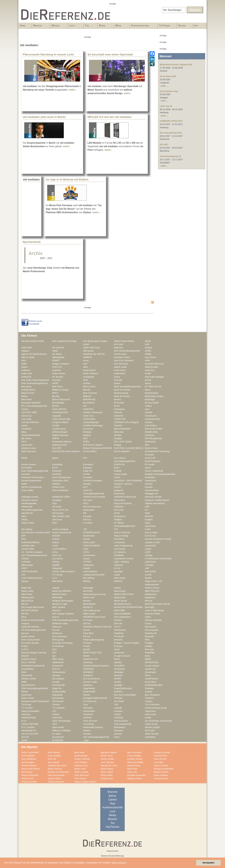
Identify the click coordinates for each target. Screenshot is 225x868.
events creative (29, 464)
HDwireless (119, 500)
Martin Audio (27, 591)
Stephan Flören (135, 778)
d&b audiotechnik (122, 429)
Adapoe (149, 348)
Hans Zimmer (160, 759)
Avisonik (118, 380)
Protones (118, 646)
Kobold (56, 539)
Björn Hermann (134, 752)
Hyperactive (89, 510)
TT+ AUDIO (27, 708)
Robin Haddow (161, 775)
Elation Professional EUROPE (97, 448)
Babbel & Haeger (60, 390)
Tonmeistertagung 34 (170, 156)
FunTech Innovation (92, 481)
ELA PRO (57, 448)
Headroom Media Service (157, 500)
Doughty (118, 438)
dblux (24, 432)
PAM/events (120, 630)
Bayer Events (28, 393)
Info (199, 26)
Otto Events (151, 627)
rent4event (119, 653)
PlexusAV (149, 636)
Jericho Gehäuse (60, 529)
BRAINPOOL (89, 399)
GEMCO (56, 484)
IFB (85, 513)
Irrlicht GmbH (28, 523)
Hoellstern (119, 507)
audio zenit (27, 373)
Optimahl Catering (30, 627)
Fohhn (117, 477)
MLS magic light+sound (33, 607)
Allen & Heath (28, 357)
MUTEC (25, 614)
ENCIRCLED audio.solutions (66, 451)
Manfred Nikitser (29, 766)
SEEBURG (88, 669)
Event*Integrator (153, 461)
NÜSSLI (118, 620)
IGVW (117, 513)
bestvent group (121, 393)
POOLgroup (58, 640)
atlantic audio (120, 367)
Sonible (118, 682)
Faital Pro (88, 471)
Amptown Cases (122, 357)
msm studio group (92, 610)
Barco (148, 390)
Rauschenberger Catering (34, 653)
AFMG (148, 351)
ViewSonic (88, 714)
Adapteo (25, 351)
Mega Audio (120, 597)
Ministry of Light (60, 604)
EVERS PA (119, 464)
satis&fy (118, 662)
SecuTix (56, 669)
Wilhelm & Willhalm (61, 731)
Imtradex (87, 516)
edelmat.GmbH (59, 445)
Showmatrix (151, 672)
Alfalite (148, 354)
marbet (117, 588)
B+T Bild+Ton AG (153, 387)
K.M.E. (148, 529)
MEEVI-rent (89, 597)
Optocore (57, 627)
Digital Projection (60, 435)
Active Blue (27, 348)
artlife (24, 364)
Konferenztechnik (143, 26)
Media (121, 26)
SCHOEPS (119, 666)
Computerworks (152, 419)
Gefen (24, 484)
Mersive (87, 601)
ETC (85, 458)
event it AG (150, 458)
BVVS (117, 406)
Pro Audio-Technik (30, 643)
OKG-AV (118, 624)
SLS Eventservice (92, 679)
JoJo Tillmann (107, 762)
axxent (117, 383)
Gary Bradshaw (29, 759)
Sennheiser (119, 669)
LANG (55, 546)
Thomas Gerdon (29, 782)
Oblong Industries (153, 620)
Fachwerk (57, 471)
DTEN (86, 442)
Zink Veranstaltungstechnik (96, 737)
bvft (85, 406)
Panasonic (57, 633)
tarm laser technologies (125, 695)
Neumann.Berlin (153, 614)
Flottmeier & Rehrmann (32, 477)
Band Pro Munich (122, 390)
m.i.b (55, 578)
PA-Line (56, 630)
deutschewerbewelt (31, 435)
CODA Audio (89, 419)
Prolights (149, 643)
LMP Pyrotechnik (29, 571)
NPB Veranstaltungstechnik (65, 620)
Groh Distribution (60, 490)
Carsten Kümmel (162, 752)
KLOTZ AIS (150, 536)
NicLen (56, 617)
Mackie (148, 578)
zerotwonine (58, 737)
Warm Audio (58, 727)
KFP (23, 536)
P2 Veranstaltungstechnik (34, 630)
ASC (85, 364)
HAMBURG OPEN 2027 (171, 121)
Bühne (105, 26)
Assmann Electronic (154, 364)
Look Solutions (90, 571)
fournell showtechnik (31, 481)
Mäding (87, 581)
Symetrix (118, 692)
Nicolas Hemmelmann (58, 772)
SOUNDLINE (59, 685)
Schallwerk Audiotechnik (33, 666)
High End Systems (123, 503)
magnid (56, 588)
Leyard (86, 559)
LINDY (24, 568)
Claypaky (57, 416)
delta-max (119, 432)
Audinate (56, 370)
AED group (88, 351)
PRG (147, 640)
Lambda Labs (28, 546)
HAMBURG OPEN (61, 497)
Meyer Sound (120, 601)
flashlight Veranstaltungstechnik (160, 474)
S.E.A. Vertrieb (28, 662)
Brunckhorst (89, 403)
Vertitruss (26, 714)
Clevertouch (151, 416)
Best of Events (90, 393)
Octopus (25, 624)
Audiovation (120, 373)
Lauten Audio (28, 549)
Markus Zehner (152, 588)
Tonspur (149, 701)
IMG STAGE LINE (61, 516)
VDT (54, 711)
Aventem (56, 380)
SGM (24, 672)
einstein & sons (29, 448)
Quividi (86, 649)
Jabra (148, 523)
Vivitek (148, 718)
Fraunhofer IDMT (60, 481)
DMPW (56, 438)
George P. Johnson (123, 484)
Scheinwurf (58, 666)
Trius (85, 705)
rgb (54, 656)
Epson (55, 458)
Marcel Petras (134, 766)
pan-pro (25, 633)
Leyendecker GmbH (124, 559)
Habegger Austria (30, 497)
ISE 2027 (164, 145)
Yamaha (87, 734)
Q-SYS (25, 649)
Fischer (87, 474)
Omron (148, 624)
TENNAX (118, 698)
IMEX (24, 516)
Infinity (24, 520)
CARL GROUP (59, 409)
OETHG (87, 624)
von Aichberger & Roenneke (158, 721)
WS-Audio (150, 731)
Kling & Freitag (121, 536)
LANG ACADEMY (92, 546)
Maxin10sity (120, 591)
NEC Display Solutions (63, 614)
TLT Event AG (90, 701)
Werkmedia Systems (93, 727)
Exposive (87, 468)
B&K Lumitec (89, 387)
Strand (24, 692)
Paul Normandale (56, 775)
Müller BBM (120, 610)
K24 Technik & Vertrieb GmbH (36, 533)
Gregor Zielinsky (82, 759)
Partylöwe (119, 633)
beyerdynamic (152, 393)
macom (25, 581)
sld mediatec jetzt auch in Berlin (44, 117)
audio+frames (59, 373)
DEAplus (87, 432)
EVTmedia (26, 468)
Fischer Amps (121, 474)
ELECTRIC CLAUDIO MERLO (129, 448)
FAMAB (118, 471)
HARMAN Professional (125, 497)
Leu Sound (57, 559)
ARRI (147, 360)
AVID (86, 380)
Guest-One (119, 494)
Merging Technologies (63, 601)
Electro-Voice (151, 448)
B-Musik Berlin (28, 390)
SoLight (56, 682)
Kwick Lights (89, 542)
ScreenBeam (28, 669)
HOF (147, 507)
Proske (86, 646)
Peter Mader (107, 775)
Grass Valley (27, 490)
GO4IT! (117, 487)
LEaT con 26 (166, 106)
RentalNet (150, 653)
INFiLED (149, 516)
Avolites (87, 383)
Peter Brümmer (82, 775)
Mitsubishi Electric (123, 604)
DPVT (24, 442)
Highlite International (155, 503)
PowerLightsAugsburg (94, 640)
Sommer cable (90, 682)
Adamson (119, 348)
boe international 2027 (171, 133)
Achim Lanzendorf (30, 752)
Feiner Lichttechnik (154, 471)
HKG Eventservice (92, 507)
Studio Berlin (89, 692)
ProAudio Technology (62, 643)
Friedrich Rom (160, 756)
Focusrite (88, 477)
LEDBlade (119, 555)
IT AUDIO (88, 523)
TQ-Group (26, 705)
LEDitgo (149, 555)
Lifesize (56, 562)
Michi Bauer (27, 772)
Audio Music (120, 370)
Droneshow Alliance (62, 442)
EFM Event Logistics (93, 445)
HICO (86, 503)
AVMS (55, 383)
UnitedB (118, 708)
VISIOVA (87, 718)
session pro (150, 669)
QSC (55, 649)
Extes (117, 468)
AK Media (57, 354)
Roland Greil (27, 778)
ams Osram (150, 357)
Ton (90, 26)
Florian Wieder (134, 756)
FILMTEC (57, 474)
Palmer (87, 630)
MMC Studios (59, 607)
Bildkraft (87, 396)
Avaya (117, 377)
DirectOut (149, 435)
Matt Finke (132, 769)
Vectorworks (89, 711)
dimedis (118, 435)
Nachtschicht (32, 242)
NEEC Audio (89, 614)
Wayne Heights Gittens (85, 782)
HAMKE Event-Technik (94, 497)
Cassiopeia (119, 409)
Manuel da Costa (109, 766)
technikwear (58, 698)
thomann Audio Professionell (35, 701)
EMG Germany (29, 451)
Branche (40, 26)
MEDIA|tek (57, 597)
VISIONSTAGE (29, 718)
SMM (24, 682)
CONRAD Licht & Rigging (126, 422)
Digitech (87, 435)
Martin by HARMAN (62, 591)
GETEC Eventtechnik (32, 487)
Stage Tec (57, 688)
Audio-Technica (91, 373)
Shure (148, 675)
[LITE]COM (58, 740)
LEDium (25, 559)
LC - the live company (32, 552)
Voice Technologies (61, 721)
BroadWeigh (58, 403)
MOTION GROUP (30, 610)
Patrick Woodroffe (30, 775)
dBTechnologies (60, 432)
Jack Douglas (28, 762)
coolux (24, 425)
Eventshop (57, 464)
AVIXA (148, 380)
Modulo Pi (88, 607)
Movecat (56, 610)
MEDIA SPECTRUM (124, 594)
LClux (55, 552)
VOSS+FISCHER (30, 724)
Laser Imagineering (123, 546)
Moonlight (150, 607)
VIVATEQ (119, 718)
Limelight (149, 565)
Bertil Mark (79, 752)
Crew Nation (151, 425)
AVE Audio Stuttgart (154, 377)
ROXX (117, 659)
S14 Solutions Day (169, 91)
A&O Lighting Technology (64, 341)
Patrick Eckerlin (161, 772)
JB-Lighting (27, 529)
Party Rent (88, 633)
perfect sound (28, 636)
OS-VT (117, 627)
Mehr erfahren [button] (119, 863)
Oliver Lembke (81, 772)
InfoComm (57, 520)
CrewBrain (26, 429)
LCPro (86, 552)
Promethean (58, 646)
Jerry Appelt (54, 762)
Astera (24, 367)
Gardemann (151, 481)
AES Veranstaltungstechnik (127, 351)
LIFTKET (87, 562)
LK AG (117, 568)
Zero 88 (25, 737)
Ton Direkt (119, 701)
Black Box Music (122, 396)
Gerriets (149, 484)
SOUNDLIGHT (28, 685)
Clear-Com (88, 416)
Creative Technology (93, 425)
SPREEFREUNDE (154, 685)
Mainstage (88, 588)
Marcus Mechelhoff (30, 769)
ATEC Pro (57, 367)
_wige (86, 740)
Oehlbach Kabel (60, 624)
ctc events (88, 429)
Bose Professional (61, 399)
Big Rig (56, 396)
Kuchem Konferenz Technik (158, 539)
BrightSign (150, 399)
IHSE (147, 513)
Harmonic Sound (29, 500)
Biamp (24, 396)
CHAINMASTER (60, 412)
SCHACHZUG (152, 662)
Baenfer (87, 390)
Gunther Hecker (135, 759)
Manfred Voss (81, 766)
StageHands (89, 688)
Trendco (56, 705)
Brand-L (118, 399)
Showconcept (59, 672)
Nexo (24, 617)
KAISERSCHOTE (92, 533)
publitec (149, 646)
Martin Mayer (107, 769)
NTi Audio (88, 620)
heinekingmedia (29, 503)
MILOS (25, 604)
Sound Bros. (151, 682)
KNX (24, 539)
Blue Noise (27, 399)
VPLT (55, 724)
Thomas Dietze (161, 778)
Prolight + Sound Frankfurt (127, 643)
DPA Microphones (153, 438)
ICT (147, 510)
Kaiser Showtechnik (62, 533)
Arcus (86, 360)
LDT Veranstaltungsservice (34, 555)
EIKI (147, 445)
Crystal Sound (59, 429)
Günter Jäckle (107, 759)
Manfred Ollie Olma (57, 766)
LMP (147, 568)
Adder (55, 351)
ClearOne (119, 416)
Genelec (87, 484)
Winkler (87, 731)
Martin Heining (55, 769)
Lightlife (56, 565)
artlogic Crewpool (61, 364)
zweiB (24, 740)
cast (147, 409)
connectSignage (91, 422)
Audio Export (89, 370)
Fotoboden (150, 477)
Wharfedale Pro (29, 731)
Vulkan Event (151, 724)
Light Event (150, 562)
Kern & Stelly (151, 533)
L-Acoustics (120, 542)
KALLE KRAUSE (122, 533)
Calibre (148, 406)
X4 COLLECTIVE (30, 734)
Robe (147, 656)
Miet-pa (148, 601)
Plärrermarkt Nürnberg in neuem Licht (48, 54)
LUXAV (148, 575)
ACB (147, 344)
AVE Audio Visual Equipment (35, 380)
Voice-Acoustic (90, 721)
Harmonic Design (153, 497)
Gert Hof (52, 759)
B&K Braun (58, 387)
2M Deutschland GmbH (33, 341)
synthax (149, 692)
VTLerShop (89, 724)
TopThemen (165, 26)
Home (23, 26)
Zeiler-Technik (152, 734)
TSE (116, 705)
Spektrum (88, 685)
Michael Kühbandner (164, 769)
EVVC (55, 468)
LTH (23, 575)
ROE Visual (58, 659)
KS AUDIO (119, 539)
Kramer (87, 539)
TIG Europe (58, 701)
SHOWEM (88, 672)
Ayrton (148, 383)
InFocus (87, 520)
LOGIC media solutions (63, 571)
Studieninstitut (59, 692)
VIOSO (117, 714)
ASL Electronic (121, 364)
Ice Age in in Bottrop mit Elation (67, 179)
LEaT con (57, 555)
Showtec (56, 675)
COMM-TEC (120, 419)
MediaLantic (151, 594)
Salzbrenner (58, 662)
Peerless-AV (151, 633)
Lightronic (119, 565)
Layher (148, 549)
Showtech (88, 675)
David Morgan (81, 756)
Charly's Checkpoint (93, 412)
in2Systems (120, 516)
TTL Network (58, 708)
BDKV (55, 393)
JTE (85, 529)
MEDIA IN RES (59, 594)
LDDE (148, 552)
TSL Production (152, 705)
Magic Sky (26, 588)
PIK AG (87, 636)
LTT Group (57, 575)
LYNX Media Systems (32, 578)
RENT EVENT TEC (92, 653)
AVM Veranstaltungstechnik (34, 383)
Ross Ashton (80, 778)
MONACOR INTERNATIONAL (129, 607)
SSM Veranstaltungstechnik (35, 688)
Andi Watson (54, 752)
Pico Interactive (60, 636)
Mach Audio (120, 578)
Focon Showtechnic (62, 477)
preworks (118, 640)
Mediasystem (28, 597)
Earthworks (150, 442)
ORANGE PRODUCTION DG (97, 627)
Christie (149, 412)
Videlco (56, 714)
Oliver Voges (107, 772)
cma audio (26, 419)
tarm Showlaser (152, 695)
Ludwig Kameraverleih (94, 575)
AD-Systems (58, 348)
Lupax (117, 575)
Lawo (86, 549)
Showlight (119, 672)
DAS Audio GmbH (154, 429)
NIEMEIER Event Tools (94, 617)
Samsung (88, 662)
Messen (58, 26)
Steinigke (149, 688)
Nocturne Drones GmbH (33, 620)
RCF (54, 653)
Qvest (117, 649)
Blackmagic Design (154, 396)
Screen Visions (152, 666)
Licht (75, 26)
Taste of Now (28, 698)
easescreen (27, 445)
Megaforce (150, 597)
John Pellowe (81, 762)
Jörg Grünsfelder (135, 762)
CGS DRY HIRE (29, 412)
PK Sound (119, 636)
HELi (55, 503)
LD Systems (120, 552)
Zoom (117, 737)
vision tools (150, 714)
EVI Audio (150, 464)
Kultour (56, 542)
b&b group (26, 387)
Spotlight (118, 685)
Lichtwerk (26, 562)
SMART (118, 679)
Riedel (86, 656)
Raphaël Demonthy (136, 775)
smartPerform (151, 679)
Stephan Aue (107, 778)
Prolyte (25, 646)
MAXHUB (88, 591)
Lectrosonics (89, 555)
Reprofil (25, 656)
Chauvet (118, 412)
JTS (116, 529)
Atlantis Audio (151, 367)
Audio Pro (150, 370)
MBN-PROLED (152, 591)
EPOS (24, 458)
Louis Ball (158, 762)
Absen (148, 341)
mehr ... (164, 86)
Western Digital (152, 727)
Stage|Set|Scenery (123, 688)
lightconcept (27, 565)
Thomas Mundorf (56, 782)
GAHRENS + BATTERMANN (128, 481)
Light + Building (121, 562)
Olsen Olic (132, 772)
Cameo (25, 409)
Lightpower (88, 565)
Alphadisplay (58, 357)
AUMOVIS (26, 377)
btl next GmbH (152, 403)
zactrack (118, 734)
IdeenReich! (27, 513)
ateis (85, 367)
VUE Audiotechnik (123, 724)
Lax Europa (119, 549)
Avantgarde (89, 377)
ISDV (55, 523)
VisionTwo (57, 718)
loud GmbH (150, 571)
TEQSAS (149, 698)
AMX (24, 360)
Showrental (27, 675)
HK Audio (57, 507)
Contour (149, 422)
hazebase (57, 500)
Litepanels (57, 568)
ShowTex (118, 675)
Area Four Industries (124, 360)
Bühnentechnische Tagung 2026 (176, 65)
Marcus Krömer (161, 766)
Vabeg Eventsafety (30, 711)
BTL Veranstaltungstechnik (34, 406)
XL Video (57, 734)
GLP (85, 487)
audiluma (26, 370)
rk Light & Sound (122, 656)
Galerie (182, 26)
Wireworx (118, 731)
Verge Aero (150, 711)
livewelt (87, 568)
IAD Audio (119, 510)
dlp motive (26, 438)
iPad (112, 804)
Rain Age (149, 649)
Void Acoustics (121, 721)
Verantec (118, 711)
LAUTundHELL (59, 549)
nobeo (148, 617)
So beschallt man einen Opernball (110, 54)
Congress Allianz (60, 422)
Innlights (118, 520)
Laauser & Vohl (152, 542)
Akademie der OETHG (94, 354)
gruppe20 (119, 490)
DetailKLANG (151, 432)
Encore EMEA (90, 451)
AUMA (148, 373)
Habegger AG (151, 494)
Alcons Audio (120, 354)
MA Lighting (89, 578)
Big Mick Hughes (109, 752)
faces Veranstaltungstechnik (35, 471)
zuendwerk (150, 737)
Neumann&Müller (122, 614)
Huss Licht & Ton (60, 510)
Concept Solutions (30, 422)
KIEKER (56, 536)
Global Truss (58, 487)
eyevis (148, 468)
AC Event (119, 344)
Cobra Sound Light (61, 419)
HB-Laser (88, 500)
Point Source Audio (31, 640)
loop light (118, 571)
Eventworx (88, 464)
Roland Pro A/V (91, 659)
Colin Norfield (54, 756)
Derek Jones (107, 756)
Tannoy (87, 695)
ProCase (87, 643)
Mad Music (57, 581)
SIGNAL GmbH (29, 679)
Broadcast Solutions (31, 403)
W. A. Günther (28, 727)
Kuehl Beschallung (30, 542)
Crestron (118, 425)
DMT (85, 438)
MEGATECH (27, 601)
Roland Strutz (54, 778)
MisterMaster (89, 604)
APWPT (56, 360)
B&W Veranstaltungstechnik (127, 387)
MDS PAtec (27, 594)
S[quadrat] (57, 695)
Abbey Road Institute (124, 341)
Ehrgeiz (118, 445)
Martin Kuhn (80, 769)
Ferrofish (26, 474)
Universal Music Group (156, 708)
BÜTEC (56, 406)
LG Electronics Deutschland (158, 559)
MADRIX (118, 581)
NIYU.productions (122, 617)
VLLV (24, 721)
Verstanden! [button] (209, 863)
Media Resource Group (94, 594)
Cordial (56, 425)
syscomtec (26, 695)
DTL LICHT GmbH (123, 442)
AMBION (87, 357)
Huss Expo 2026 (168, 76)
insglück (149, 520)
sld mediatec (58, 679)
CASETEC (88, 409)
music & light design (154, 610)
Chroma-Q (26, 416)
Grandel (149, 487)
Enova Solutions (122, 451)
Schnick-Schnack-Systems (96, 666)
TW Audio (88, 708)
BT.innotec (119, 403)
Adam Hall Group (91, 348)
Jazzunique (150, 526)
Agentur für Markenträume (34, 354)
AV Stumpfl (58, 377)
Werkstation (120, 727)
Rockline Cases (29, 659)
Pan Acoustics (152, 630)
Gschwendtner (152, 490)
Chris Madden (28, 756)
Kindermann (89, 536)
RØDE (148, 659)
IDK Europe (58, 513)
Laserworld (150, 546)
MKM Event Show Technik (157, 604)
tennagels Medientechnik (95, 698)
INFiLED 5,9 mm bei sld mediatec (110, 117)
